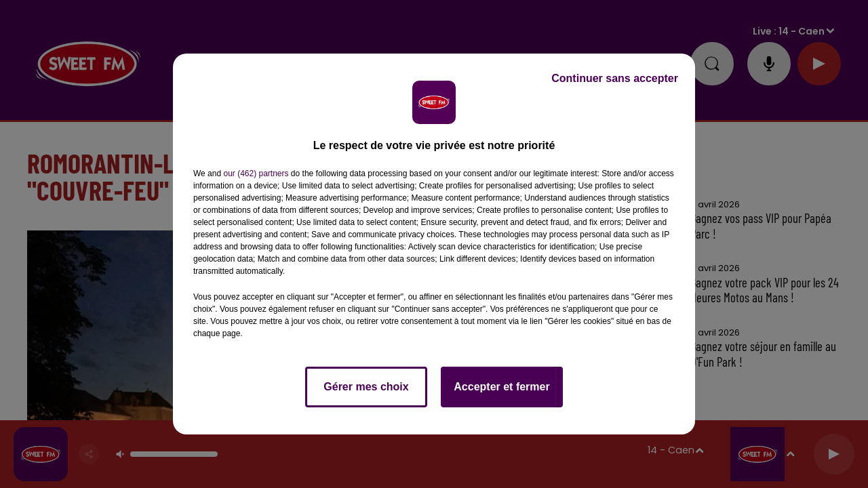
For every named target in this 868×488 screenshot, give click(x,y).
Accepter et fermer (501, 387)
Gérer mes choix (366, 387)
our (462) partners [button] (256, 174)
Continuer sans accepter (615, 78)
